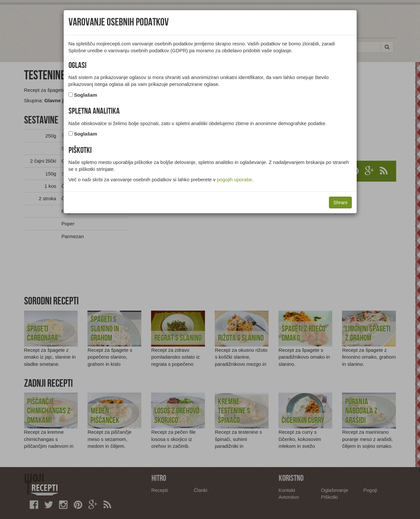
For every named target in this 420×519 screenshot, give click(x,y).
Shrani (340, 202)
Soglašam (86, 95)
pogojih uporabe (235, 179)
